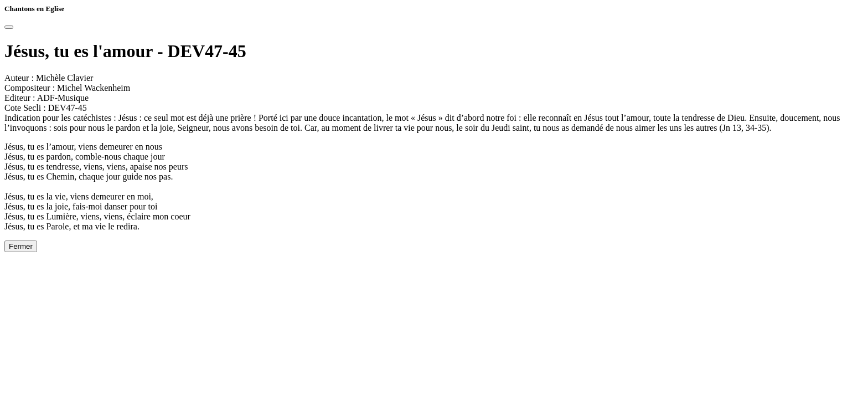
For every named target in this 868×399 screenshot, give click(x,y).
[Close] (9, 27)
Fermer (21, 246)
